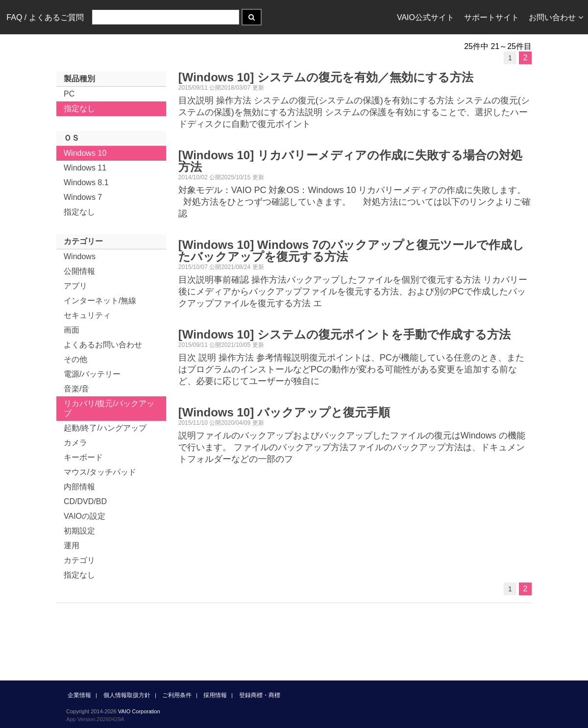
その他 (75, 359)
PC (69, 94)
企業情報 (79, 695)
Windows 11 (85, 168)
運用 (72, 546)
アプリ (75, 286)
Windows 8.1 (86, 182)
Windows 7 (83, 197)
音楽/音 (76, 389)
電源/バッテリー (92, 374)
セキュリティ (87, 315)
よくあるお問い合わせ (103, 345)
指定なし (79, 109)
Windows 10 (85, 153)
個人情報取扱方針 (127, 695)
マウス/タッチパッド (100, 472)
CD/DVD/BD (85, 501)
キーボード (83, 457)
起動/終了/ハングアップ (105, 428)
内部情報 (79, 487)
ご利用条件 (177, 695)
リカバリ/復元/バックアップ (109, 408)
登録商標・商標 (260, 695)
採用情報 (215, 695)
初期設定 (79, 531)
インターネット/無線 (100, 301)
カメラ (75, 443)
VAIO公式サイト (426, 17)
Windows (80, 256)
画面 (72, 330)
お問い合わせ (556, 17)
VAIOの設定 (85, 516)
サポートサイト (491, 17)
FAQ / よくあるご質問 (45, 17)
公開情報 (79, 271)
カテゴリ (79, 560)
